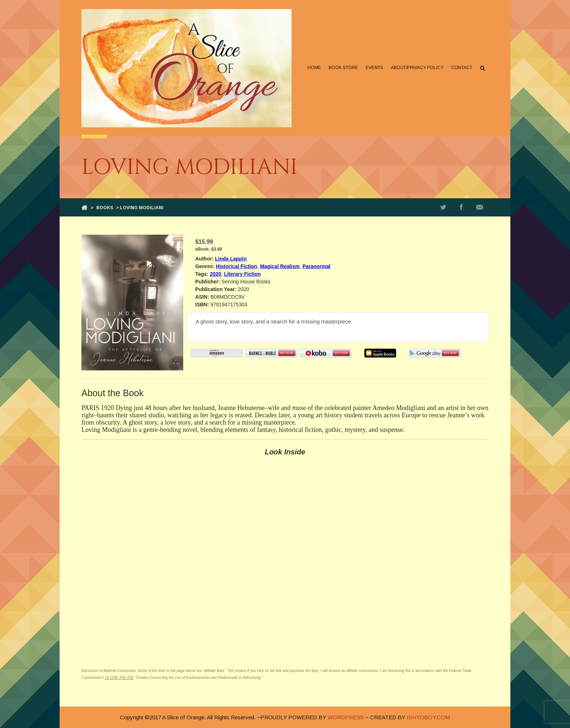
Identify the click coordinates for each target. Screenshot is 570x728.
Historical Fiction (237, 266)
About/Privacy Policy (417, 68)
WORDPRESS (346, 717)
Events (374, 68)
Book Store (343, 68)
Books (105, 208)
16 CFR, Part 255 (119, 678)
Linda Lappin (231, 259)
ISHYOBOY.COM (428, 717)
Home (314, 68)
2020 (215, 274)
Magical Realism (280, 266)
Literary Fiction (242, 274)
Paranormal (316, 266)
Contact (462, 68)
